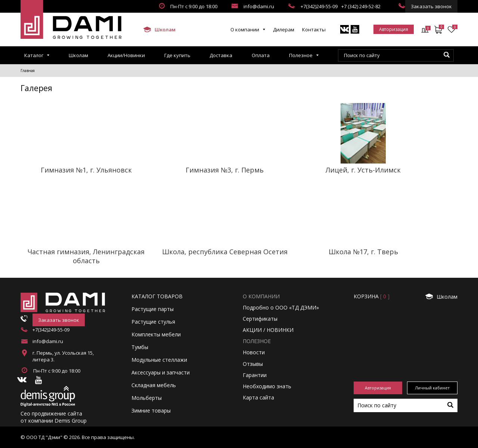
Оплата (261, 55)
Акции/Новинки (126, 55)
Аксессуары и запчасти (161, 372)
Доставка (221, 55)
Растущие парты (153, 309)
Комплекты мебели (156, 334)
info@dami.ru (259, 6)
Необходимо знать (267, 386)
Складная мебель (154, 385)
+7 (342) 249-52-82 (361, 6)
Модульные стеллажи (159, 360)
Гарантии (255, 375)
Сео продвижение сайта (51, 413)
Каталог (34, 55)
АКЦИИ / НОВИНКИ (268, 330)
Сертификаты (260, 319)
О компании (245, 29)
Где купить (177, 55)
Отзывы (253, 364)
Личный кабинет (432, 388)
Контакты (314, 29)
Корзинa (372, 296)
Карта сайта (258, 397)
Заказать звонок (431, 6)
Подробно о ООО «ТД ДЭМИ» (281, 307)
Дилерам (284, 29)
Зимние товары (151, 410)
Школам (159, 29)
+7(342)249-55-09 (319, 6)
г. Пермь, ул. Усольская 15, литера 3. (63, 356)
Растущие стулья (153, 322)
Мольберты (147, 398)
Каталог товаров (157, 296)
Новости (254, 352)
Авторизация (394, 29)
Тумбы (140, 347)
